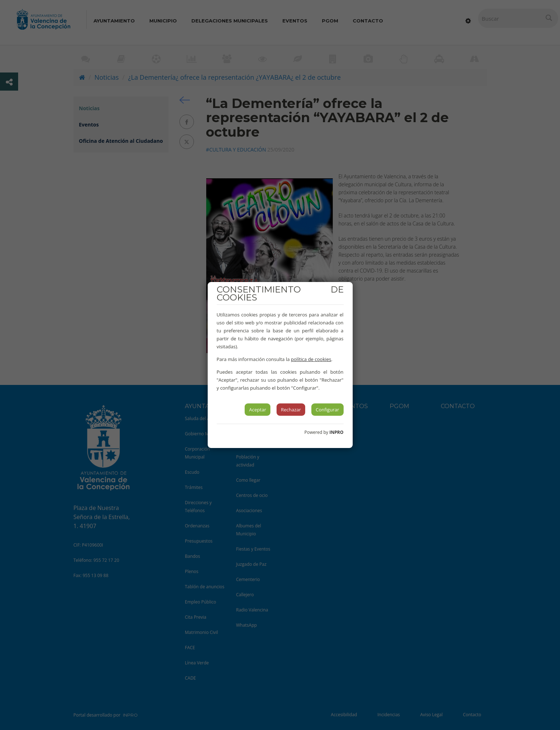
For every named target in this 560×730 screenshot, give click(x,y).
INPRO (337, 432)
